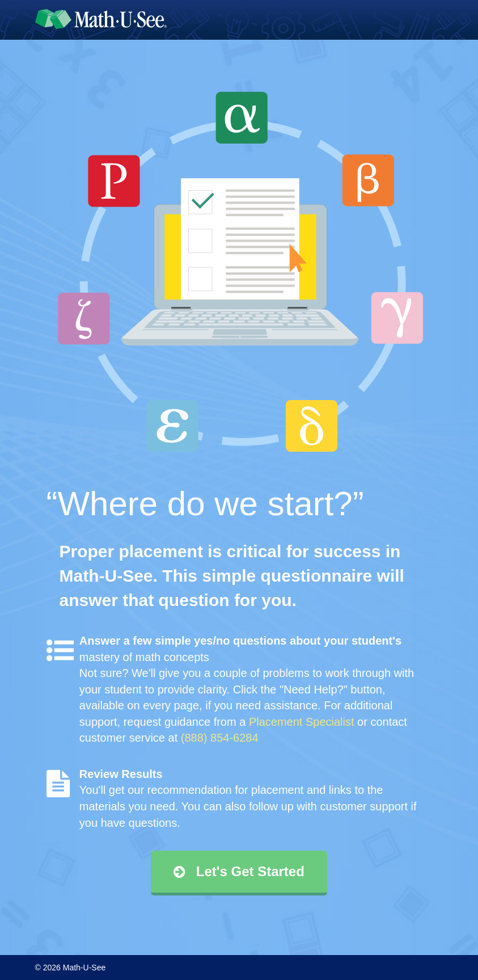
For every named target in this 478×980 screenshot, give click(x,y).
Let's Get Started (239, 871)
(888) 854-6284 (220, 738)
